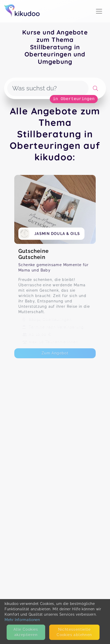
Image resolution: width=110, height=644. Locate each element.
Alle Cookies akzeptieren (26, 632)
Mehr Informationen (22, 620)
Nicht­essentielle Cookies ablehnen (74, 632)
